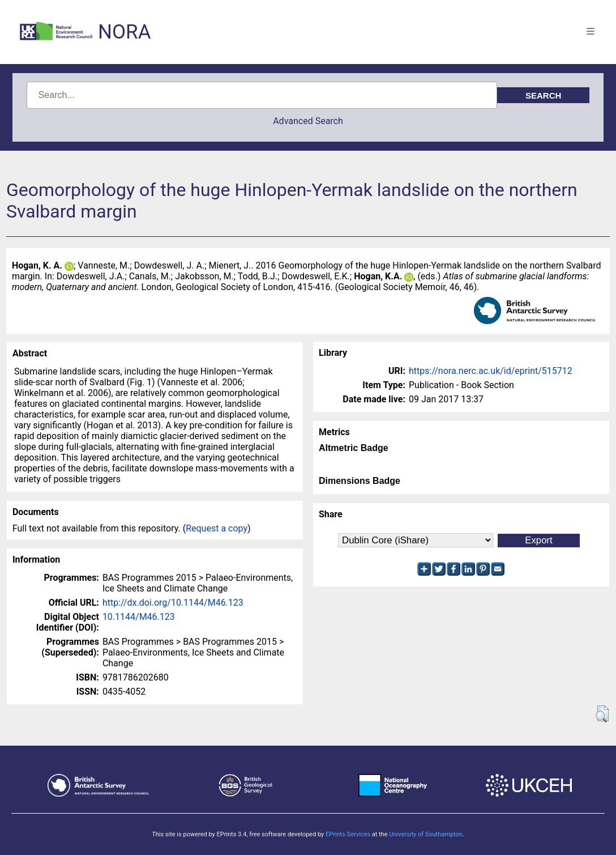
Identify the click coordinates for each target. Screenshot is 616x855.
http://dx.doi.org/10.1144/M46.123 (173, 603)
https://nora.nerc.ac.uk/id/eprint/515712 (491, 371)
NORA (124, 32)
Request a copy (217, 528)
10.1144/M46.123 (139, 617)
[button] (602, 714)
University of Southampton (426, 834)
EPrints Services (348, 834)
